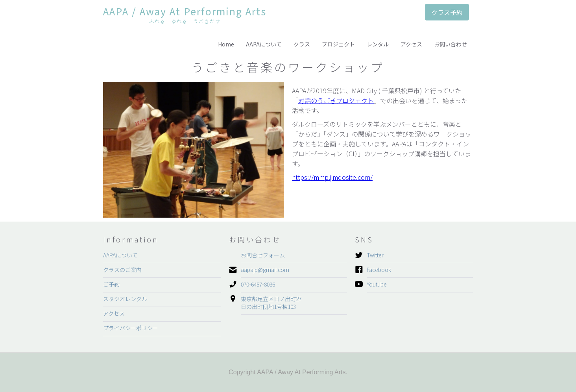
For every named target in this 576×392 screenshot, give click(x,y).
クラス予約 (447, 12)
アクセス (411, 44)
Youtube (377, 284)
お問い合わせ (450, 44)
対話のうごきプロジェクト (336, 100)
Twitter (375, 255)
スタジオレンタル (125, 299)
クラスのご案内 (122, 270)
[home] (185, 16)
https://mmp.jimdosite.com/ (332, 177)
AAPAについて (264, 44)
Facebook (379, 270)
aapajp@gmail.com (265, 270)
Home (226, 44)
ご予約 (111, 284)
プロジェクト (338, 44)
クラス (302, 44)
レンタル (378, 44)
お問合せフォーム (263, 255)
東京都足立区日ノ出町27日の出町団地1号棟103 (271, 303)
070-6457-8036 (258, 284)
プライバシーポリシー (131, 328)
